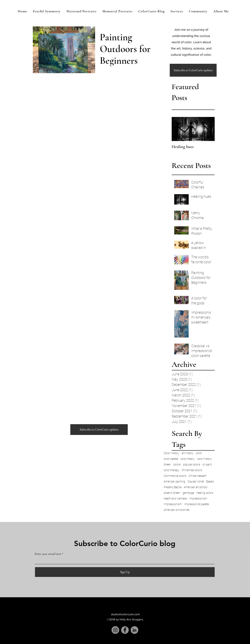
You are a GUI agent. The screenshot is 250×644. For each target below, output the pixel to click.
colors (177, 464)
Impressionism (173, 504)
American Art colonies (177, 510)
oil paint (207, 464)
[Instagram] (115, 630)
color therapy (171, 470)
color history (204, 459)
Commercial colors (175, 476)
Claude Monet (196, 481)
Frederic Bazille (173, 487)
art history (188, 453)
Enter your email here (48, 554)
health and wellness (175, 498)
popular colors (192, 464)
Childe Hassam (198, 476)
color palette (171, 459)
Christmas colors (192, 470)
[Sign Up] (125, 572)
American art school (196, 487)
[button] (193, 70)
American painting (174, 481)
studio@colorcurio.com (125, 614)
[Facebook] (125, 630)
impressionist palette (196, 504)
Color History (171, 453)
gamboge (188, 493)
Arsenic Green (172, 493)
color (199, 453)
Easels (210, 481)
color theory (188, 459)
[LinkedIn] (134, 630)
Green (167, 464)
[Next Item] (208, 129)
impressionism (198, 498)
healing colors (205, 493)
